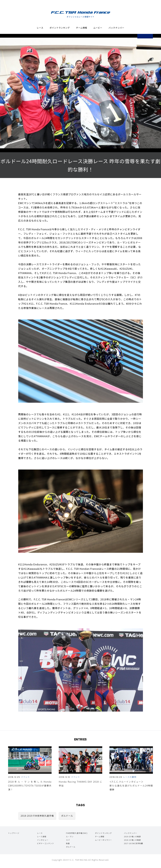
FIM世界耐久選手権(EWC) (77, 833)
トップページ (14, 833)
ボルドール (67, 816)
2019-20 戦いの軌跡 (132, 836)
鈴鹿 (68, 843)
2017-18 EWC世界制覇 (133, 843)
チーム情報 (82, 28)
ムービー (98, 28)
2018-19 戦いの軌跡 (132, 840)
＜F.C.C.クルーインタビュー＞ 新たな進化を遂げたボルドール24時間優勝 (131, 785)
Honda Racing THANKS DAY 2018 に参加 (80, 784)
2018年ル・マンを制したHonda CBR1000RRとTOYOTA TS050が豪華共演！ (30, 785)
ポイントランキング (60, 28)
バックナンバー (117, 28)
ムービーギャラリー (103, 840)
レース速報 (42, 836)
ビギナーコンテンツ (46, 843)
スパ (68, 840)
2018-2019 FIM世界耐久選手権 (37, 816)
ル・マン (70, 836)
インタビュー (43, 840)
